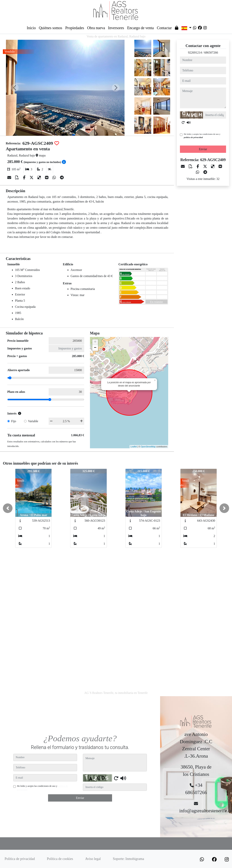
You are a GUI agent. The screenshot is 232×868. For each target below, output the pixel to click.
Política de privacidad (20, 859)
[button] (8, 508)
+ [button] (95, 342)
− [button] (95, 348)
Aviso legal (93, 859)
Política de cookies (60, 859)
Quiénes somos (51, 28)
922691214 (195, 53)
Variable (33, 421)
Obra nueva (96, 28)
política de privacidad (193, 137)
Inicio (31, 28)
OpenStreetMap (148, 447)
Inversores (116, 28)
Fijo (14, 421)
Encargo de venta (140, 28)
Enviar (203, 149)
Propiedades (75, 28)
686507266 (211, 53)
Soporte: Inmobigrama (128, 859)
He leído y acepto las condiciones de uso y (202, 136)
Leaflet (134, 447)
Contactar (164, 28)
